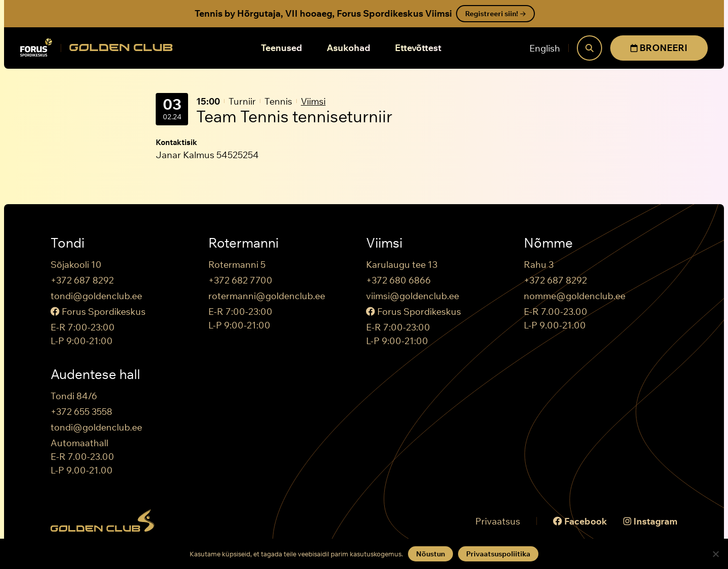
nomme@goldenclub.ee (575, 296)
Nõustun (430, 554)
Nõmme (548, 243)
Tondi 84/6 (74, 396)
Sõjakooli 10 (76, 265)
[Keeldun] (715, 554)
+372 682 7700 (240, 280)
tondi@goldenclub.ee (96, 296)
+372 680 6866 (398, 280)
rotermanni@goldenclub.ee (267, 296)
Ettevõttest (418, 48)
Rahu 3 (539, 265)
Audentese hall (95, 374)
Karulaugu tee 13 (402, 265)
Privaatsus (498, 521)
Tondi (67, 243)
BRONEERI (659, 48)
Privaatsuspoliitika (498, 554)
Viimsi (313, 101)
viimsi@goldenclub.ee (413, 296)
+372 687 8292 (82, 280)
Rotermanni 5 (237, 265)
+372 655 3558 (81, 412)
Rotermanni (243, 243)
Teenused (282, 48)
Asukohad (349, 48)
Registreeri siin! (495, 14)
